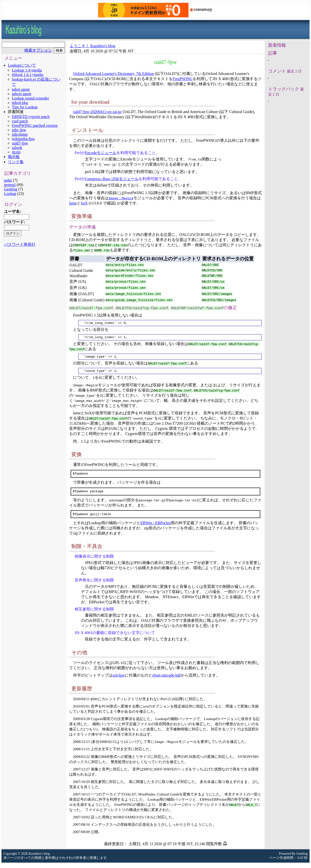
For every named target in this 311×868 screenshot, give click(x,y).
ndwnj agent (22, 94)
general (10, 185)
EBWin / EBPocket (156, 528)
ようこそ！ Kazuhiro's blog (92, 46)
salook (17, 148)
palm (8, 180)
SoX (84, 203)
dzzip (16, 152)
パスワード (14, 222)
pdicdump (20, 134)
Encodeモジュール (101, 153)
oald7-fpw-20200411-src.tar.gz (97, 112)
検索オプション (38, 50)
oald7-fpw (20, 143)
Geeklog (11, 189)
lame (73, 203)
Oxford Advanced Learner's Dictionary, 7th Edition (113, 74)
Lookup (10, 194)
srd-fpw (119, 680)
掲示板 (14, 157)
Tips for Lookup (25, 107)
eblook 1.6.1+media (28, 75)
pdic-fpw (19, 130)
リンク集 (16, 162)
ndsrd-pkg (20, 103)
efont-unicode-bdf (167, 680)
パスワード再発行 (20, 244)
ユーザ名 (12, 211)
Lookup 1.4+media (27, 70)
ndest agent (21, 89)
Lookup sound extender (30, 98)
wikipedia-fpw (23, 139)
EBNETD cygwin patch (31, 117)
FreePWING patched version (35, 125)
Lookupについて (22, 65)
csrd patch (20, 121)
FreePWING (183, 79)
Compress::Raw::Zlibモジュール (112, 179)
